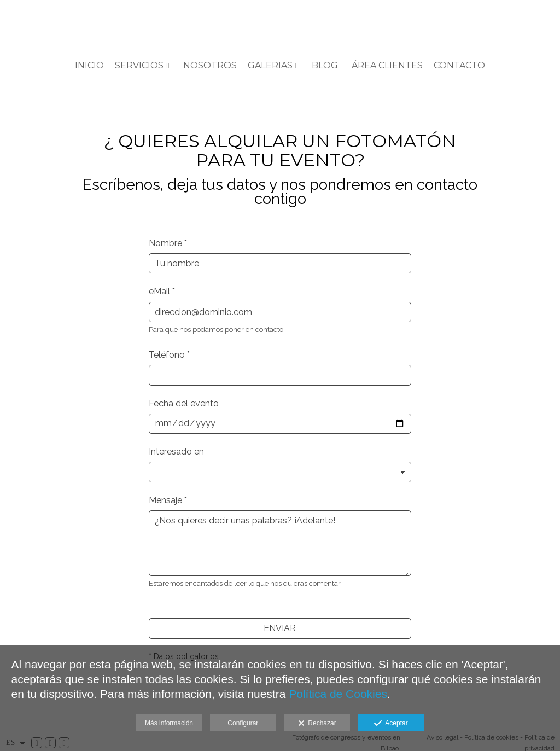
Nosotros (210, 66)
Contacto (459, 66)
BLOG (325, 66)
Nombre (168, 243)
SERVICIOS (139, 66)
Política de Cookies (338, 694)
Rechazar (317, 724)
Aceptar (391, 724)
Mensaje (168, 500)
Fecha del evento (184, 403)
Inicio (89, 66)
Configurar (243, 723)
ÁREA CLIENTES (387, 66)
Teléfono (169, 355)
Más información (169, 723)
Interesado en (176, 452)
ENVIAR (280, 628)
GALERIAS (270, 66)
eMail (162, 291)
